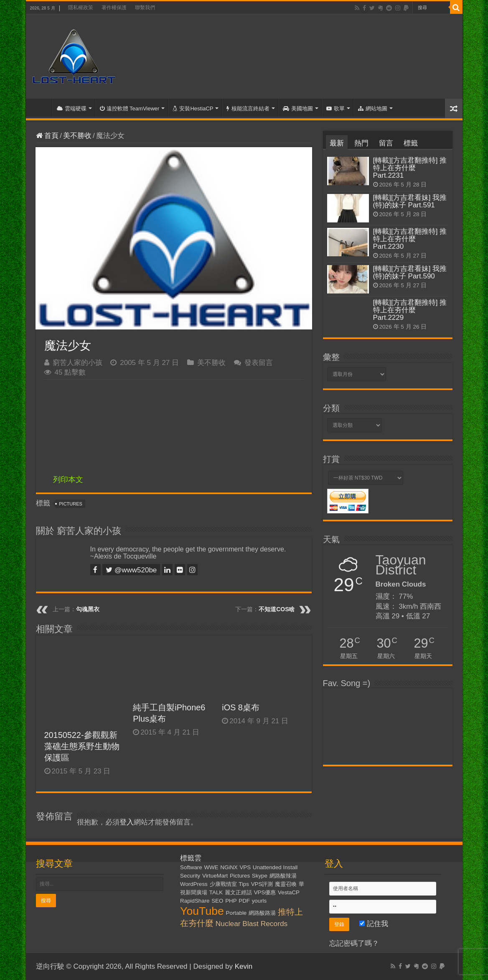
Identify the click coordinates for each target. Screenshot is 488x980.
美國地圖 (298, 108)
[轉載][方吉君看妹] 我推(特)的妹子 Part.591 (410, 201)
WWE (211, 867)
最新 (337, 143)
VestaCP (289, 892)
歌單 (335, 108)
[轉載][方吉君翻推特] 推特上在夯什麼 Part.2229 (410, 310)
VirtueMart (215, 876)
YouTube (202, 911)
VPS (245, 867)
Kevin (244, 966)
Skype (260, 876)
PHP (231, 901)
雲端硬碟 (72, 108)
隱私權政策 (81, 8)
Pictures (71, 504)
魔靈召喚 (286, 884)
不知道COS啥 (277, 609)
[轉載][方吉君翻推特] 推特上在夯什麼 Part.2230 (410, 239)
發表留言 (259, 363)
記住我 (374, 924)
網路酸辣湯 (283, 876)
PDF (244, 901)
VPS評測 (262, 884)
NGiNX (229, 867)
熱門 (361, 143)
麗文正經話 (238, 892)
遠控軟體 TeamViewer (130, 108)
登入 (127, 822)
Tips (244, 884)
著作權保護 (114, 8)
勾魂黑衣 (88, 609)
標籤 (411, 143)
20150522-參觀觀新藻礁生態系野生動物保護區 (82, 746)
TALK (216, 892)
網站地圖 (373, 108)
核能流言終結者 (248, 108)
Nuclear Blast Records (252, 924)
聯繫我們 (145, 8)
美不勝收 (77, 136)
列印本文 (68, 480)
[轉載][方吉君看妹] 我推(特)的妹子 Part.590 (410, 272)
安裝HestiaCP (193, 108)
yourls (259, 901)
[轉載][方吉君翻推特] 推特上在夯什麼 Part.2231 (410, 168)
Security (190, 876)
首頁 (41, 107)
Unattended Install (275, 867)
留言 (386, 143)
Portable (236, 913)
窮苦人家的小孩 (78, 363)
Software (191, 867)
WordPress (194, 884)
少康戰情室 (223, 884)
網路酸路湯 (262, 913)
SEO (217, 901)
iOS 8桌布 (241, 707)
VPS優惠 (265, 892)
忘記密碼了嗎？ (354, 943)
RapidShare (195, 901)
